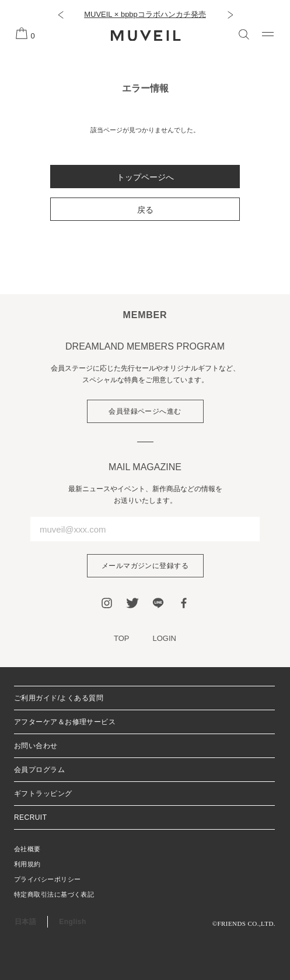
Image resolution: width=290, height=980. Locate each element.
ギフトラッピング (43, 794)
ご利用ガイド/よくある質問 (59, 698)
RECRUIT (30, 817)
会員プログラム (39, 770)
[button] (60, 15)
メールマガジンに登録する (145, 566)
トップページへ (145, 177)
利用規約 (27, 864)
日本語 (25, 922)
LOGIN (165, 638)
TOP (122, 638)
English (72, 922)
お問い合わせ (36, 746)
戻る (145, 210)
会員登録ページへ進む (145, 411)
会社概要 (27, 849)
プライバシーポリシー (47, 879)
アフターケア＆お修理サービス (65, 722)
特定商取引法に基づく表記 (54, 894)
